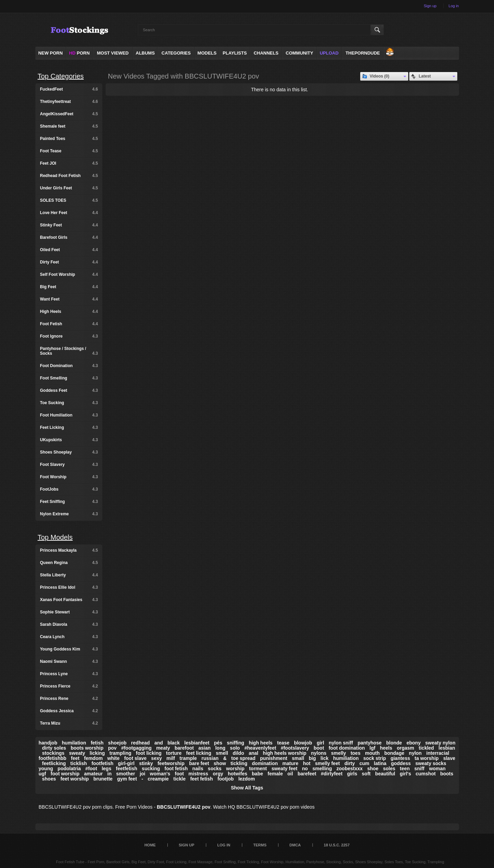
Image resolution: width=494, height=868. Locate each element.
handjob (48, 743)
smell (222, 753)
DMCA (295, 845)
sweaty (77, 753)
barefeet (307, 774)
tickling (239, 763)
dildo (238, 753)
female (275, 774)
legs (106, 769)
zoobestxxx (350, 769)
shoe (373, 769)
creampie (158, 779)
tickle (179, 779)
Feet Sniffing (69, 502)
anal (254, 753)
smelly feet (327, 763)
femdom (93, 758)
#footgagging (136, 748)
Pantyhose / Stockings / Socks (69, 351)
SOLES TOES (69, 200)
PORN (79, 53)
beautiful (385, 774)
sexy (157, 758)
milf (171, 758)
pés (218, 743)
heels (386, 748)
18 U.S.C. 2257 (337, 845)
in (109, 774)
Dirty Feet (69, 262)
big (312, 758)
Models (207, 53)
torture (174, 753)
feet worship (74, 779)
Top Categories (61, 76)
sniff (420, 769)
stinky (146, 763)
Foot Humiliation (69, 415)
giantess (400, 758)
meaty (163, 748)
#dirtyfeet (332, 774)
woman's (160, 774)
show (220, 763)
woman (437, 769)
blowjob (303, 743)
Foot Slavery (69, 465)
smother (126, 774)
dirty (350, 763)
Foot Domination (69, 366)
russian (210, 758)
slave (449, 758)
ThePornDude (363, 53)
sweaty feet (284, 769)
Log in (454, 6)
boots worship (87, 748)
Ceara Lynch (69, 637)
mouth (372, 753)
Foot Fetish (69, 324)
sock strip (375, 758)
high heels (261, 743)
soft (366, 774)
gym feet (127, 779)
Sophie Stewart (69, 612)
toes (356, 753)
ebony (414, 743)
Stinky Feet (69, 225)
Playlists (235, 53)
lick (324, 758)
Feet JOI (69, 163)
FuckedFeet (69, 89)
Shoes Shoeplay (69, 452)
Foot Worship (69, 477)
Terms (260, 845)
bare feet (199, 763)
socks (215, 769)
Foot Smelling (69, 378)
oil (290, 774)
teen (405, 769)
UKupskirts (69, 440)
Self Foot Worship (69, 274)
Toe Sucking (69, 403)
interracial (438, 753)
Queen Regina (69, 563)
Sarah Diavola (69, 624)
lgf (372, 748)
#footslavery (295, 748)
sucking (151, 769)
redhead (140, 743)
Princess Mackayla (69, 550)
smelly (339, 753)
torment (258, 769)
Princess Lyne (69, 674)
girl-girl (126, 763)
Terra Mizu (69, 723)
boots (447, 774)
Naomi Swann (69, 661)
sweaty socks (431, 763)
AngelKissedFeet (69, 114)
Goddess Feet (69, 390)
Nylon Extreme (69, 514)
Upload (329, 53)
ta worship (427, 758)
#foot (91, 769)
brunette (103, 779)
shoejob (117, 743)
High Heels (69, 312)
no (305, 769)
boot (319, 748)
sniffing (236, 743)
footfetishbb (53, 758)
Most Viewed (113, 53)
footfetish (103, 763)
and (159, 743)
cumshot (426, 774)
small (298, 758)
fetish (97, 743)
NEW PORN (50, 53)
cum (364, 763)
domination (265, 763)
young (46, 769)
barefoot (184, 748)
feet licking (199, 753)
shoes (49, 779)
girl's (405, 774)
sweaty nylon (440, 743)
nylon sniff (341, 743)
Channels (266, 53)
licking (97, 753)
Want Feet (69, 299)
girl (320, 743)
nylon (415, 753)
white (114, 758)
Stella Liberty (69, 575)
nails (198, 769)
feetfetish (127, 769)
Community (299, 53)
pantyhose (369, 743)
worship (235, 769)
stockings (53, 753)
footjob (226, 779)
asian (204, 748)
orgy (218, 774)
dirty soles (54, 748)
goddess (401, 763)
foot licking (149, 753)
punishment (274, 758)
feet (75, 758)
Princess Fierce (69, 686)
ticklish (79, 763)
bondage (394, 753)
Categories (176, 53)
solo (235, 748)
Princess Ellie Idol (69, 587)
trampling (120, 753)
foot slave (135, 758)
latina (380, 763)
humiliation (346, 758)
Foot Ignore (69, 336)
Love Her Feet (69, 213)
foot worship (65, 774)
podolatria (69, 769)
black (174, 743)
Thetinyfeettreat (69, 102)
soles (389, 769)
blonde (394, 743)
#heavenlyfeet (260, 748)
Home (150, 845)
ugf (43, 774)
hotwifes (238, 774)
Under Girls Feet (69, 188)
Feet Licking (69, 427)
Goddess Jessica (69, 711)
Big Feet (69, 287)
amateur (93, 774)
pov (112, 748)
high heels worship (285, 753)
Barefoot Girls (69, 237)
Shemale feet (69, 126)
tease (283, 743)
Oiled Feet (69, 250)
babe (257, 774)
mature (290, 763)
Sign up (430, 6)
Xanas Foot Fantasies (69, 600)
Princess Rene (69, 699)
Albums (145, 53)
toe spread (243, 758)
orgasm (406, 748)
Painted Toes (69, 139)
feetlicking (54, 763)
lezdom (247, 779)
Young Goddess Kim (69, 649)
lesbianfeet (197, 743)
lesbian (447, 748)
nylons (319, 753)
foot (179, 774)
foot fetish (176, 769)
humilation (74, 743)
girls (352, 774)
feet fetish (201, 779)
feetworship (171, 763)
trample (188, 758)
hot (307, 763)
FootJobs (69, 489)
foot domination (347, 748)
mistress (198, 774)
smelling (322, 769)
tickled (426, 748)
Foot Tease (69, 151)
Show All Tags (247, 788)
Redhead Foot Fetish (69, 176)
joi (142, 774)
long (220, 748)
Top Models (55, 537)
